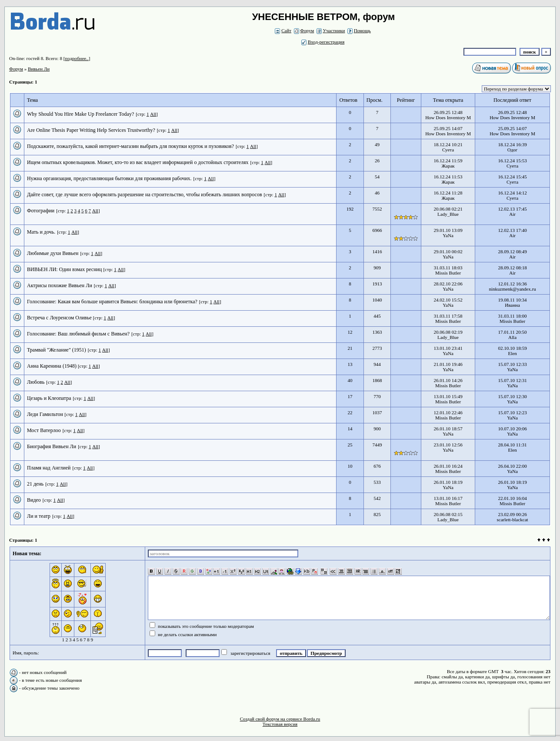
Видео (34, 500)
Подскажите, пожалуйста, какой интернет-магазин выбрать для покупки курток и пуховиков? (130, 146)
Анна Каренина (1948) (52, 366)
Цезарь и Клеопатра (49, 398)
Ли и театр (39, 516)
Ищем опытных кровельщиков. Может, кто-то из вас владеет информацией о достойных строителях (138, 162)
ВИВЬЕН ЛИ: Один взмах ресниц (65, 269)
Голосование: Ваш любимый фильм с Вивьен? (78, 334)
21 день (35, 484)
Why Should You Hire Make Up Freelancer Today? (80, 114)
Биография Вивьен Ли (52, 446)
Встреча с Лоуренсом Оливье (60, 318)
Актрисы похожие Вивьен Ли (60, 285)
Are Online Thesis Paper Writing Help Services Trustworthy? (91, 130)
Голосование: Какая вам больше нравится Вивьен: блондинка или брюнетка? (112, 302)
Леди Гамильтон (46, 414)
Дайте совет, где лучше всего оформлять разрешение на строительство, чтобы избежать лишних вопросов (145, 194)
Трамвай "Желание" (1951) (57, 350)
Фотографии (41, 211)
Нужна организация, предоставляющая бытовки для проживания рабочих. (109, 178)
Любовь (36, 382)
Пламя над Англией (49, 468)
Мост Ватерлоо (44, 430)
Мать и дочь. (41, 232)
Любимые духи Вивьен (53, 253)
